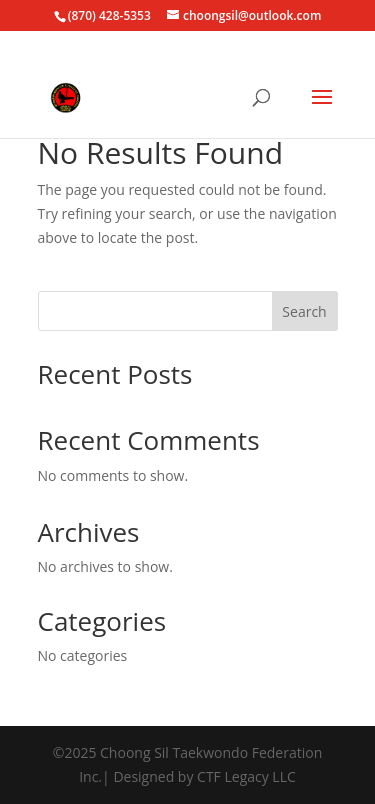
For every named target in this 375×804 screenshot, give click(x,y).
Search (304, 311)
